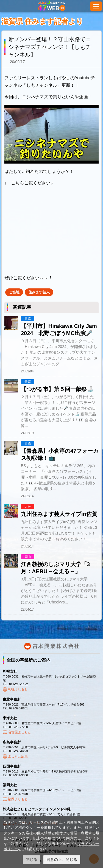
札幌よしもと (18, 689)
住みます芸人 (39, 292)
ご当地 (14, 292)
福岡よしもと (18, 799)
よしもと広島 (18, 756)
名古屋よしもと (20, 732)
